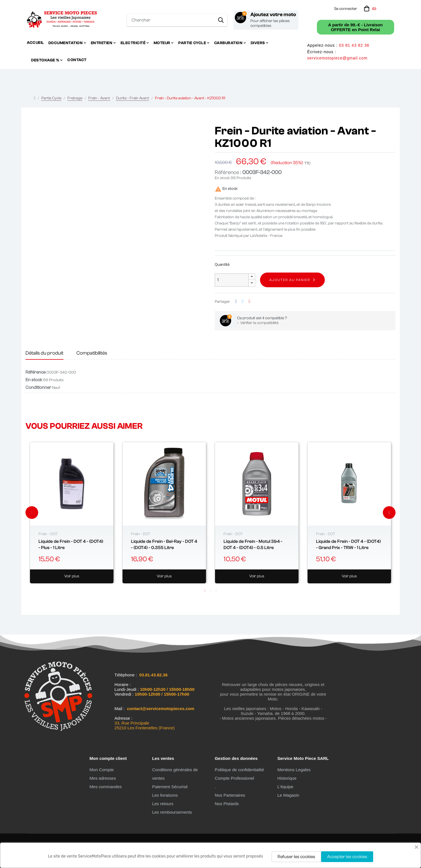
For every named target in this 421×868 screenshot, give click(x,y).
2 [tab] (211, 591)
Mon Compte (102, 770)
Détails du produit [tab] (44, 353)
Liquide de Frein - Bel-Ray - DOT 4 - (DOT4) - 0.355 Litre (164, 545)
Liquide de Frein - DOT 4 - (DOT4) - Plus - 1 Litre (71, 545)
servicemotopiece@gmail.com (337, 58)
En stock (222, 178)
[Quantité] (232, 280)
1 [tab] (205, 591)
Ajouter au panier (290, 280)
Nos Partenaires (230, 795)
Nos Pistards (227, 804)
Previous (32, 513)
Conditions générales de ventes (175, 774)
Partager (236, 302)
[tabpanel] (72, 513)
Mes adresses (103, 778)
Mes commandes (106, 787)
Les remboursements (172, 812)
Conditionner (38, 387)
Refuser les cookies (296, 857)
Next (389, 513)
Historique (287, 778)
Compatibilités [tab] (92, 353)
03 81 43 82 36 (354, 45)
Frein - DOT (48, 534)
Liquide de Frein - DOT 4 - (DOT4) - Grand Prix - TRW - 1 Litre (348, 545)
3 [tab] (216, 591)
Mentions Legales (294, 770)
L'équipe (285, 787)
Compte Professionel (234, 778)
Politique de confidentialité (239, 770)
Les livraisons (165, 795)
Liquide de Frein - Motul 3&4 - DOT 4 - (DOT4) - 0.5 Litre (253, 545)
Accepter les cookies (347, 857)
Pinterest (250, 302)
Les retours (163, 804)
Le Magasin (288, 795)
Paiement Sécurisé (170, 787)
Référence (36, 372)
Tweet (243, 302)
